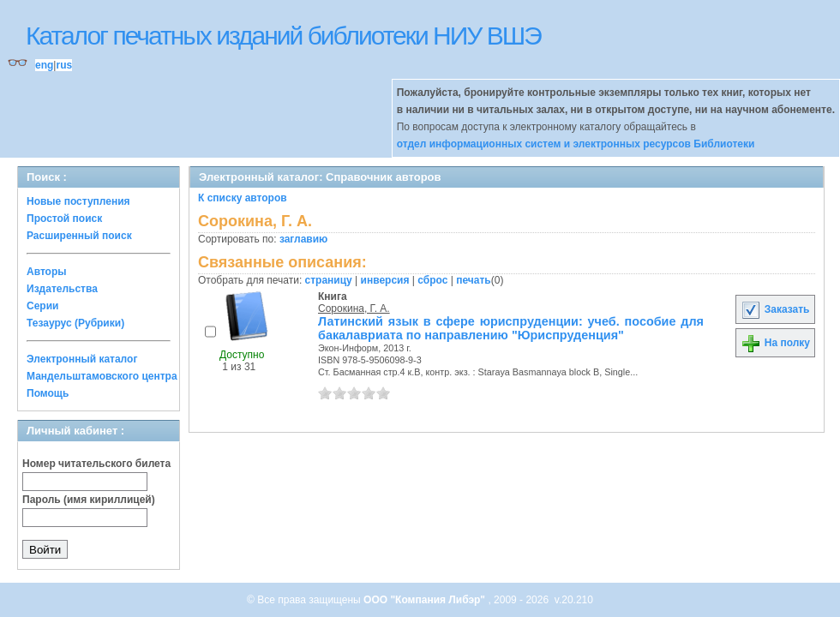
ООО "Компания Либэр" (426, 600)
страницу (329, 280)
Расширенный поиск (79, 236)
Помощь (48, 393)
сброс (432, 280)
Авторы (47, 272)
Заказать (775, 309)
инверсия (385, 280)
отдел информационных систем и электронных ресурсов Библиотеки (576, 144)
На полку (775, 343)
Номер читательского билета (96, 464)
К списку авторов (243, 198)
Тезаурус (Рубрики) (75, 323)
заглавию (303, 239)
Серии (42, 306)
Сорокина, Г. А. (354, 308)
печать (474, 280)
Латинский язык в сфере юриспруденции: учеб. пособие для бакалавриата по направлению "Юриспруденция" (511, 328)
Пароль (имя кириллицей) (89, 500)
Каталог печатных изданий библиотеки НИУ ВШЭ (283, 36)
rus (64, 65)
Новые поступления (78, 201)
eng (44, 65)
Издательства (62, 289)
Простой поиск (64, 219)
